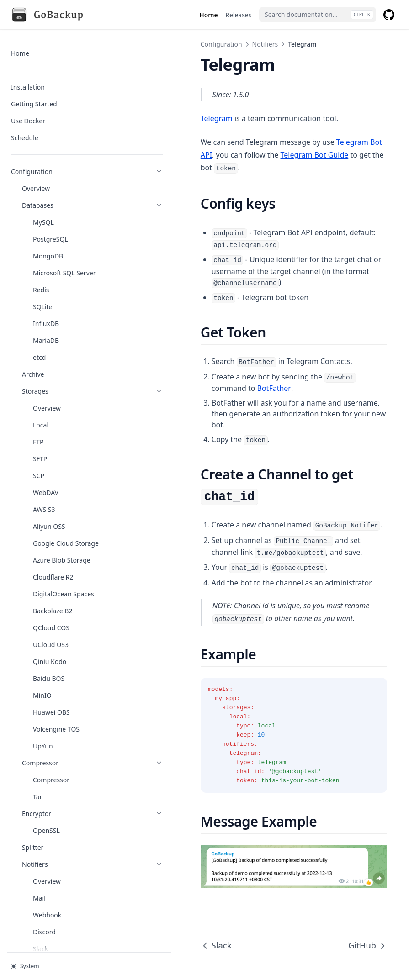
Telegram (155, 118)
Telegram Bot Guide (209, 155)
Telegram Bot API (304, 142)
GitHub (368, 882)
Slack (154, 882)
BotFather (359, 341)
